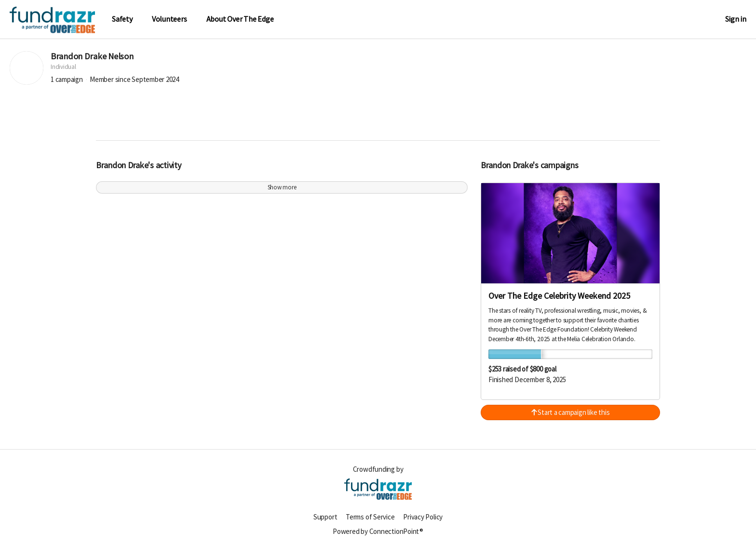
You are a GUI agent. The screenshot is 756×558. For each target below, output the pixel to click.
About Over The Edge (240, 19)
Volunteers (169, 19)
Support (325, 522)
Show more (282, 193)
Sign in (736, 19)
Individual (63, 72)
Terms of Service (370, 522)
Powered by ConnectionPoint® (378, 536)
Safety (122, 19)
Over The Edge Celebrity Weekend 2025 (559, 301)
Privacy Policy (423, 522)
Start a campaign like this (571, 418)
